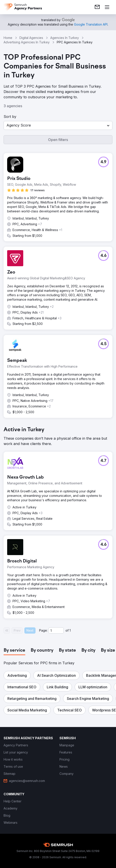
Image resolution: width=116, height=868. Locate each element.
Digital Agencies (31, 38)
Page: (43, 630)
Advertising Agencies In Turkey (27, 42)
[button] (58, 125)
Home (8, 38)
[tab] (14, 650)
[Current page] (56, 630)
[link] (97, 7)
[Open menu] (107, 7)
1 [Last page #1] (70, 630)
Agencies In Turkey (65, 38)
